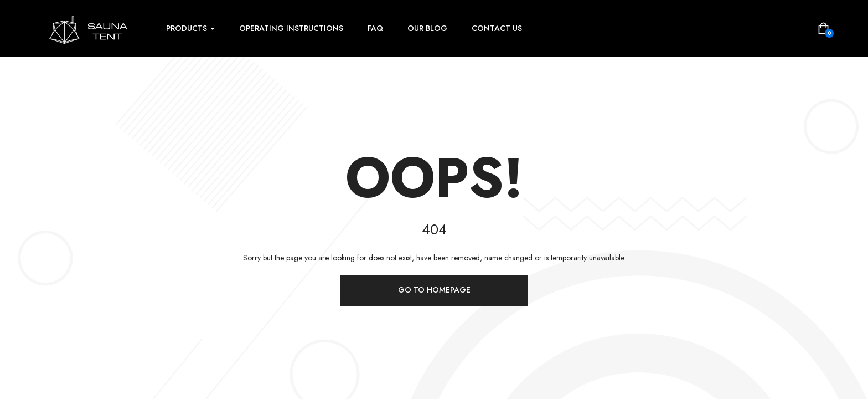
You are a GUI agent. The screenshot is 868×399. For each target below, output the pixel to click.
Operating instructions (291, 28)
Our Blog (427, 28)
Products (190, 28)
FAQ (375, 28)
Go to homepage (434, 290)
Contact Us (497, 28)
